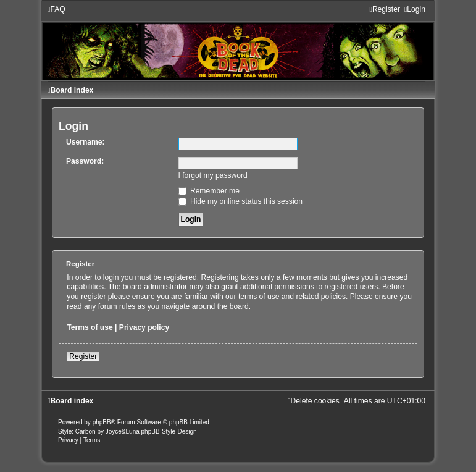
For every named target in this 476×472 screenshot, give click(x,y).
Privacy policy (144, 327)
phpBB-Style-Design (169, 432)
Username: (86, 142)
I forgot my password (213, 175)
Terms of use (90, 327)
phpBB (102, 422)
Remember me (209, 191)
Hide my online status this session (241, 201)
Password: (85, 161)
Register (83, 356)
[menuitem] (56, 9)
